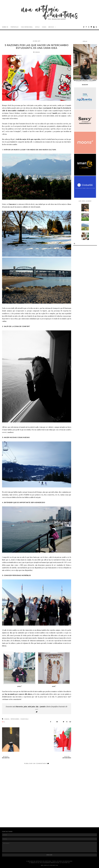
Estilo (37, 27)
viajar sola (24, 719)
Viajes (44, 27)
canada (37, 52)
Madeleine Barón (55, 863)
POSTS (6, 757)
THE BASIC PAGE (54, 865)
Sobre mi (5, 27)
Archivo (51, 27)
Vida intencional (27, 27)
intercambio (15, 719)
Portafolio (15, 27)
